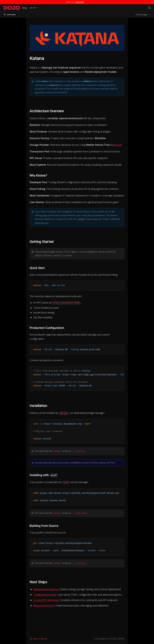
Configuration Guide (45, 595)
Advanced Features (44, 606)
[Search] (149, 8)
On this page (143, 14)
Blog (25, 8)
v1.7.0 (33, 8)
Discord (80, 2)
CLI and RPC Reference (46, 600)
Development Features (46, 589)
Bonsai (118, 145)
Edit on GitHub (38, 639)
